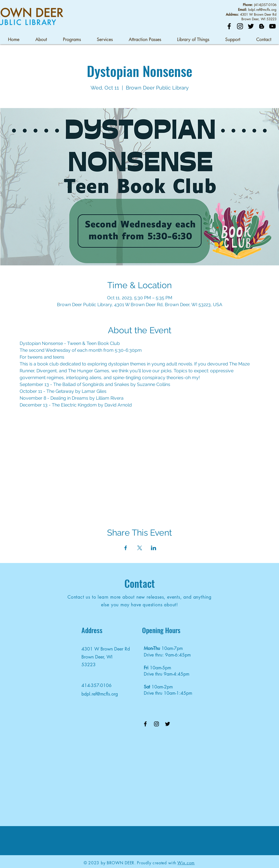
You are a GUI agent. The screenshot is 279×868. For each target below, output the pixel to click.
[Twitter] (251, 26)
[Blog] (262, 26)
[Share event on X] (140, 548)
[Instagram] (240, 26)
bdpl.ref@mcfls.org (262, 10)
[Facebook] (229, 26)
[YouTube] (272, 26)
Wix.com (186, 863)
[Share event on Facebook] (126, 548)
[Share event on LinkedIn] (154, 548)
